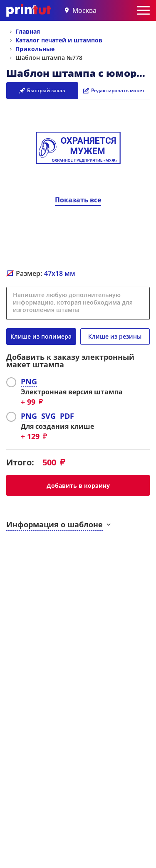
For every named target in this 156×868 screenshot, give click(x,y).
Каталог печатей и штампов (59, 40)
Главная (28, 31)
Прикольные (35, 49)
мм (60, 273)
